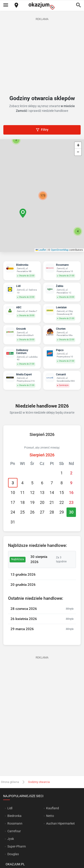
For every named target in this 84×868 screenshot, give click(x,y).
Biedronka (14, 816)
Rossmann (15, 823)
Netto (50, 816)
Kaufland (53, 808)
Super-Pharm (17, 846)
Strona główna (10, 782)
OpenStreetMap (60, 250)
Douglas (13, 854)
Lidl (10, 808)
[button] (23, 213)
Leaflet (41, 250)
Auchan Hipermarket (60, 823)
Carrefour (14, 831)
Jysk (11, 839)
